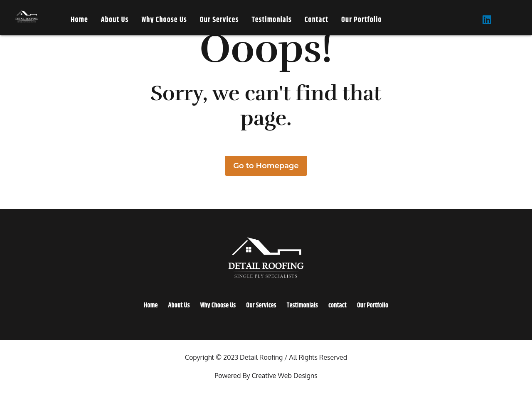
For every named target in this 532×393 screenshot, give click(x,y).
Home (79, 20)
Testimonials (272, 20)
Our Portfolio (362, 20)
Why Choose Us (164, 20)
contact (316, 20)
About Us (115, 20)
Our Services (219, 20)
